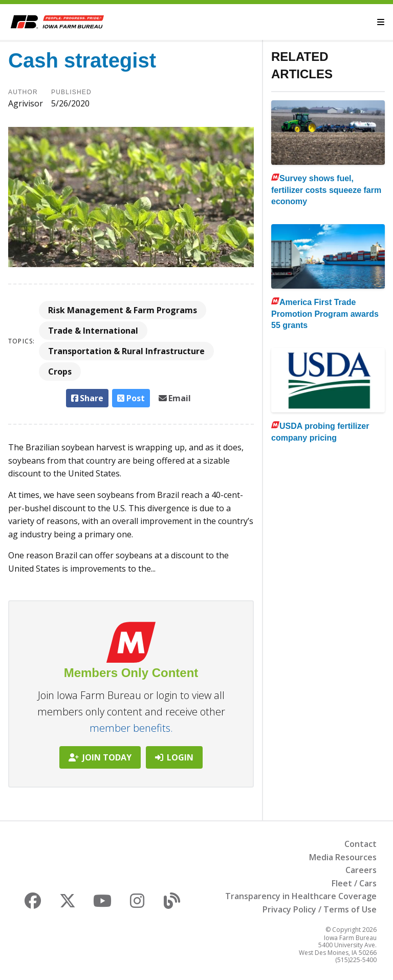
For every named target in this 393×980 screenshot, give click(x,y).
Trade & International (93, 331)
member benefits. (131, 728)
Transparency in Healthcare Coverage (301, 896)
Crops (60, 372)
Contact (361, 844)
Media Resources (343, 857)
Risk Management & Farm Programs (123, 310)
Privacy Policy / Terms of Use (320, 909)
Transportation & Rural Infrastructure (126, 351)
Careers (361, 870)
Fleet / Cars (354, 883)
